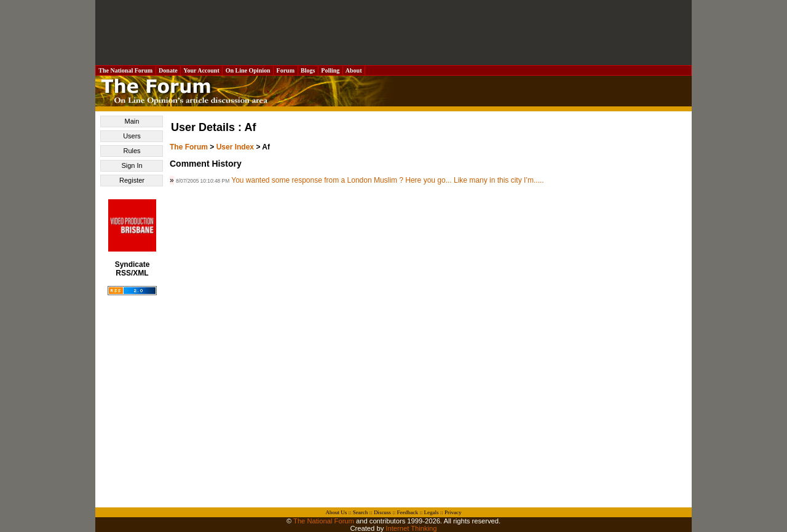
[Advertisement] (393, 33)
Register (132, 180)
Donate (168, 70)
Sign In (132, 165)
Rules (132, 151)
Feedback (407, 512)
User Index (235, 147)
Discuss (382, 512)
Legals (431, 512)
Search (361, 512)
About (354, 70)
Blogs (308, 70)
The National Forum (126, 70)
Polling (330, 70)
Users (132, 136)
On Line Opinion (248, 70)
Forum (285, 70)
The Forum (189, 147)
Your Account (201, 70)
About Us (337, 512)
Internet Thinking (411, 528)
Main (132, 121)
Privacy (453, 512)
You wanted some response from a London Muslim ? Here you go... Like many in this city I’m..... (387, 180)
